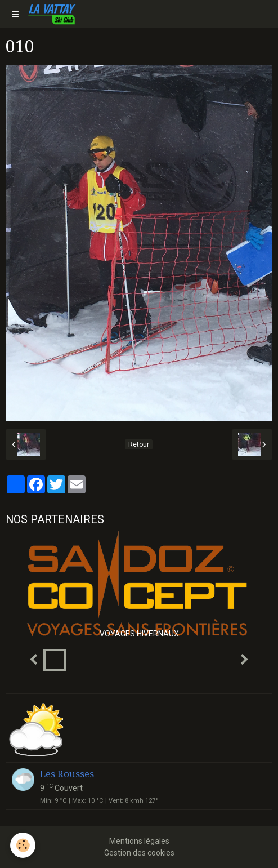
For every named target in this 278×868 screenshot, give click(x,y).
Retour (139, 444)
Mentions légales (139, 841)
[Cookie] (23, 845)
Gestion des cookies (139, 853)
